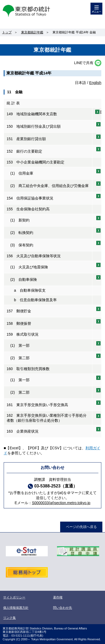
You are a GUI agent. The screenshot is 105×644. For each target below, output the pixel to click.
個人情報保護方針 (16, 608)
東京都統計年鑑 (32, 32)
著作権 (58, 597)
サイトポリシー (14, 597)
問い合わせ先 (63, 608)
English (95, 83)
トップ (7, 32)
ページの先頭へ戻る (81, 527)
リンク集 (9, 618)
